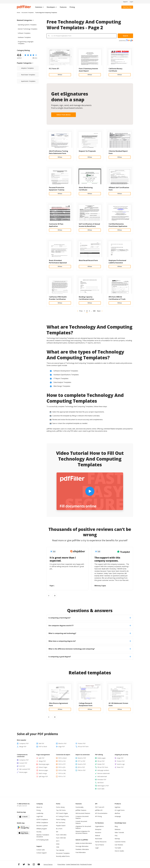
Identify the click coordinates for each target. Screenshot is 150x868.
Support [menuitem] (125, 2)
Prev (81, 311)
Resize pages (23, 772)
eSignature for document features (83, 827)
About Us (39, 807)
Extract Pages (43, 767)
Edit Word (100, 783)
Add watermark (102, 776)
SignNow (117, 807)
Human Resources (101, 842)
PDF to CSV (62, 761)
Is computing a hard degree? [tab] (90, 618)
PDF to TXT (62, 776)
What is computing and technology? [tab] (90, 633)
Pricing (39, 810)
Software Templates (24, 33)
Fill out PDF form (83, 747)
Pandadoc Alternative (82, 849)
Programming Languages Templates (26, 43)
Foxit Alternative (81, 852)
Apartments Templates (28, 81)
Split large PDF (43, 776)
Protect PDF (82, 743)
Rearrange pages (44, 764)
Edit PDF (41, 743)
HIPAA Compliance (42, 822)
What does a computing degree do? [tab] (90, 641)
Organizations (99, 826)
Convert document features (81, 822)
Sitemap (117, 839)
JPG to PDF (81, 767)
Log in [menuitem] (131, 2)
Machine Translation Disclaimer (43, 836)
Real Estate (99, 839)
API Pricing (98, 816)
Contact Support (42, 853)
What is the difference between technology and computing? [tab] (90, 649)
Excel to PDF (82, 764)
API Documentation (101, 813)
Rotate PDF (101, 764)
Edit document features (83, 813)
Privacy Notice (61, 864)
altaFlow (117, 813)
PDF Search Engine (62, 813)
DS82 (58, 844)
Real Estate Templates (28, 75)
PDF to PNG (62, 770)
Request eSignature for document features (83, 832)
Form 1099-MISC (61, 835)
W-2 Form (59, 829)
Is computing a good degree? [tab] (90, 657)
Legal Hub (40, 816)
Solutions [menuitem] (39, 7)
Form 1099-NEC (61, 838)
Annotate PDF (102, 780)
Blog (116, 826)
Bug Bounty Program (86, 864)
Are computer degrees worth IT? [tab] (90, 626)
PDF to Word (43, 747)
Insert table (101, 789)
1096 (58, 847)
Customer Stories (120, 842)
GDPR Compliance (42, 819)
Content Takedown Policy (73, 864)
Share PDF (120, 767)
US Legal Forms (120, 810)
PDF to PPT (62, 764)
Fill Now (60, 75)
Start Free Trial (127, 7)
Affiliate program (42, 829)
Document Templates (63, 853)
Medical (97, 836)
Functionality (79, 807)
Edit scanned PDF (25, 769)
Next (99, 311)
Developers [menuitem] (51, 7)
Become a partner (42, 826)
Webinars (118, 829)
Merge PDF (23, 747)
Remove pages (43, 770)
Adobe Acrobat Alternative (84, 843)
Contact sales (41, 850)
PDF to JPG (62, 767)
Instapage (118, 816)
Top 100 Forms (61, 810)
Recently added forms (63, 856)
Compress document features (82, 817)
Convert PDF (23, 763)
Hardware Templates (24, 37)
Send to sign (121, 764)
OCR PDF (22, 766)
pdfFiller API (99, 810)
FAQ (116, 836)
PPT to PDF (82, 761)
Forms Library (60, 807)
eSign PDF (62, 747)
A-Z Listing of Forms (62, 816)
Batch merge (43, 773)
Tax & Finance (100, 845)
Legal (97, 848)
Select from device (64, 115)
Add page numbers (103, 770)
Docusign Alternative (82, 846)
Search (125, 36)
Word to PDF (62, 743)
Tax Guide (118, 848)
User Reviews (119, 845)
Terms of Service (48, 864)
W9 (57, 832)
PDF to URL (62, 773)
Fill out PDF (101, 761)
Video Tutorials (119, 832)
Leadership (40, 813)
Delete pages (101, 758)
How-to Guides (119, 851)
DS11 (58, 841)
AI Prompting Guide (42, 840)
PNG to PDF (82, 770)
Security (39, 832)
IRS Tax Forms (61, 822)
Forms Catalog (61, 819)
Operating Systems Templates (27, 25)
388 (94, 311)
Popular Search (61, 826)
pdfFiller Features (81, 810)
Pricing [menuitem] (72, 7)
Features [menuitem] (63, 7)
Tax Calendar (60, 850)
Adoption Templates (27, 68)
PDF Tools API (100, 807)
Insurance (98, 832)
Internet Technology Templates (28, 29)
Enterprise (98, 829)
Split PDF (42, 758)
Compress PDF (24, 743)
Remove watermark (104, 773)
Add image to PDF (103, 786)
